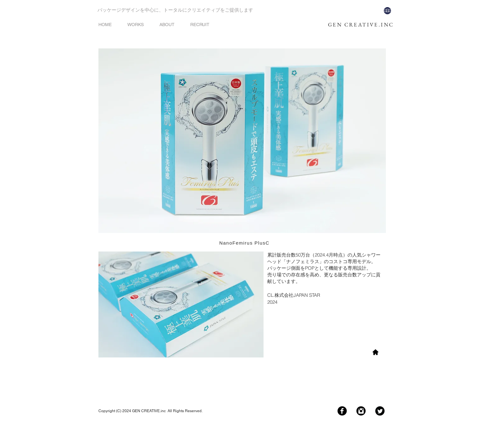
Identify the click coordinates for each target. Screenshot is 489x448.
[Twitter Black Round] (380, 411)
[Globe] (387, 11)
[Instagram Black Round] (361, 411)
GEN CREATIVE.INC (361, 25)
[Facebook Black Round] (342, 411)
